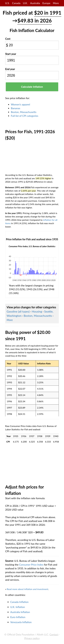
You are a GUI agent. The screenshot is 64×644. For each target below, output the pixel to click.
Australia (35, 3)
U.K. (25, 3)
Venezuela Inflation (21, 622)
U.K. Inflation (18, 607)
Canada (16, 3)
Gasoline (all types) (18, 311)
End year (10, 69)
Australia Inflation (20, 612)
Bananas (16, 108)
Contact (54, 634)
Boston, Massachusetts (24, 112)
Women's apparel (20, 104)
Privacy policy (32, 638)
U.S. (7, 3)
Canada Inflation (19, 602)
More (56, 3)
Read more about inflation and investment (27, 589)
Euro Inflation (18, 617)
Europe (46, 3)
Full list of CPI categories (25, 116)
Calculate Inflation (32, 87)
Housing (37, 311)
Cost (8, 39)
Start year (11, 54)
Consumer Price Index (31, 565)
